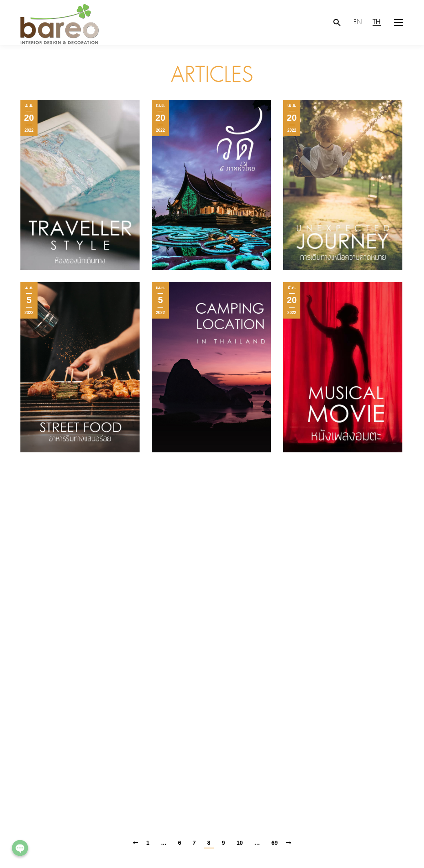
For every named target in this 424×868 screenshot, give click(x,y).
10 (240, 843)
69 (275, 843)
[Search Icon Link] (337, 22)
